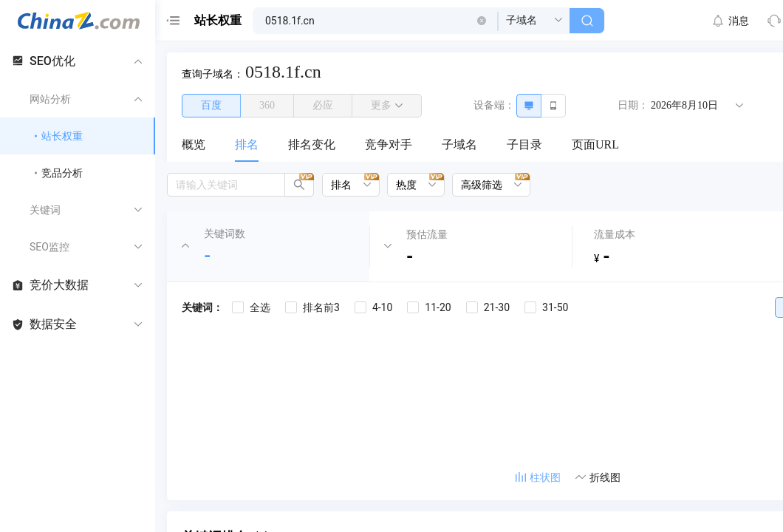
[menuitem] (194, 146)
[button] (482, 21)
